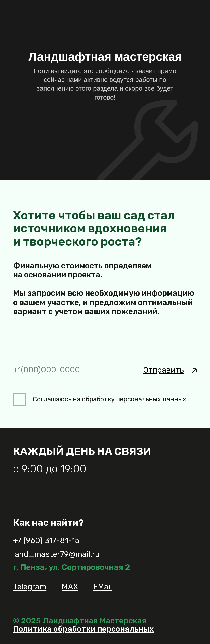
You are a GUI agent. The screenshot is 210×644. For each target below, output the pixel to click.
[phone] (105, 370)
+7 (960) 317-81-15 (46, 540)
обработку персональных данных (134, 399)
